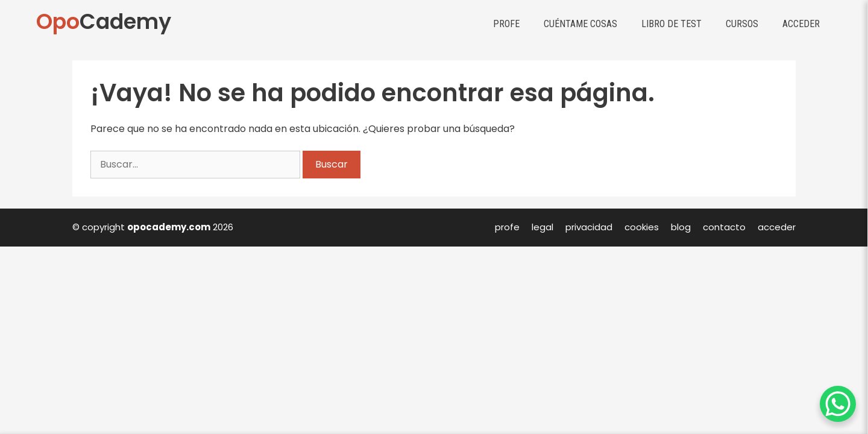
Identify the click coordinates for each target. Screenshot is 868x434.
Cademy (104, 21)
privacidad (589, 227)
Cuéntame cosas (580, 24)
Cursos (742, 24)
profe (507, 227)
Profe (506, 24)
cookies (642, 227)
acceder (777, 227)
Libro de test (671, 24)
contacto (724, 227)
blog (681, 227)
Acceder (801, 24)
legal (542, 227)
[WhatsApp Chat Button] (838, 404)
